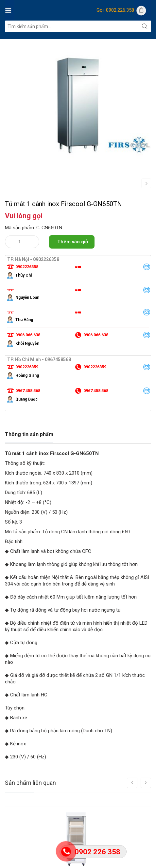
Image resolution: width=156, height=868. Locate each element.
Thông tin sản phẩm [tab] (29, 464)
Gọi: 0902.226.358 (115, 10)
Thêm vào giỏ (73, 271)
